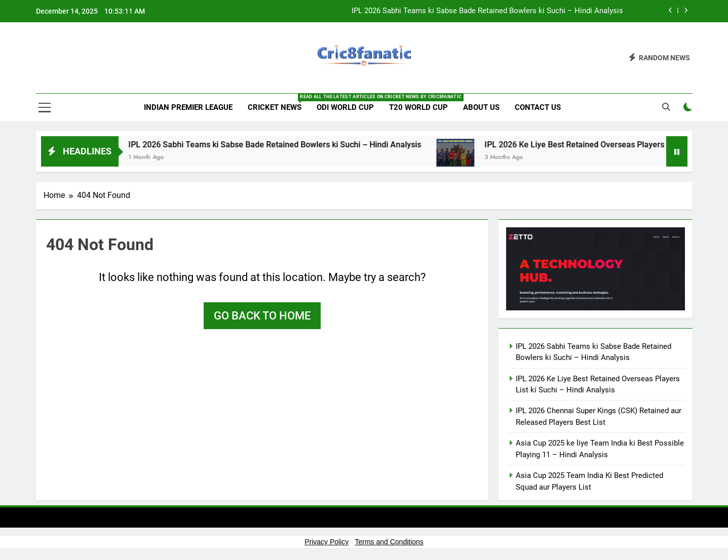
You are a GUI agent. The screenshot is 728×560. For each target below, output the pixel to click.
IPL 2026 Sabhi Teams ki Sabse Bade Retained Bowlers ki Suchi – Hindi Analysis (487, 11)
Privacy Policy (327, 542)
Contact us (538, 107)
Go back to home (262, 316)
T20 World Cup (418, 107)
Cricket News (278, 103)
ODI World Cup (345, 107)
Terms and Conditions (389, 542)
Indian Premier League (188, 107)
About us (481, 107)
